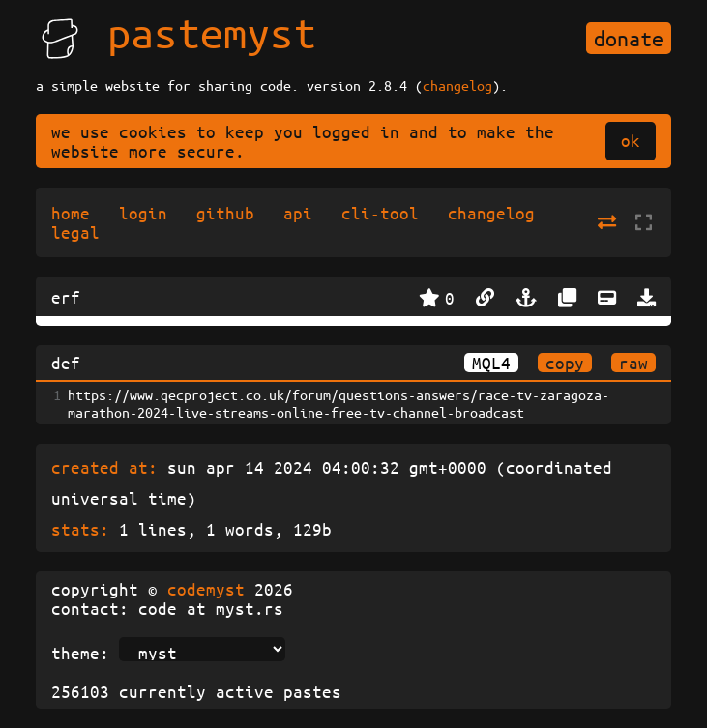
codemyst (206, 589)
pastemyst (212, 32)
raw (633, 363)
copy (565, 363)
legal (75, 232)
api (298, 213)
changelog (457, 85)
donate (629, 38)
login (143, 213)
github (225, 213)
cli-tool (380, 213)
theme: (80, 653)
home (71, 213)
